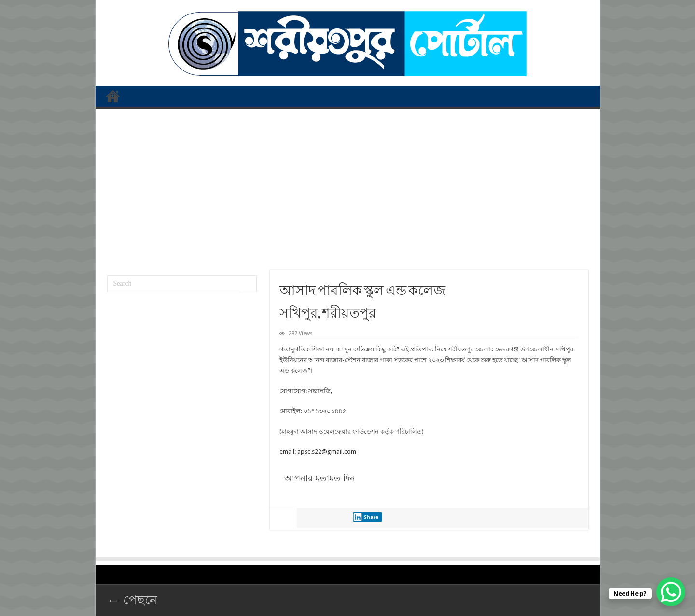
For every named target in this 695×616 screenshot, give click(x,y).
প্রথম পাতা (113, 96)
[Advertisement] (348, 186)
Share (366, 517)
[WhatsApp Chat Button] (671, 592)
